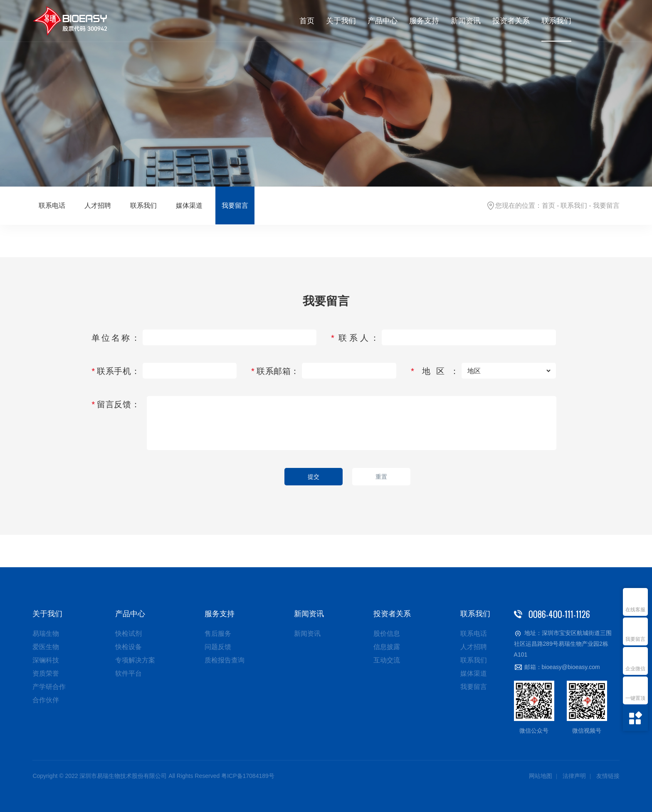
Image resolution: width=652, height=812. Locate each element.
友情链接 (608, 776)
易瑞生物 (46, 634)
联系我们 (556, 21)
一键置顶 (635, 698)
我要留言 (635, 639)
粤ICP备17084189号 (248, 776)
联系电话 (52, 205)
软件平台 (128, 673)
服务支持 (424, 21)
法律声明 (574, 776)
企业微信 (635, 669)
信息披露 (387, 647)
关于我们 (341, 21)
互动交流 (387, 660)
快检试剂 (128, 634)
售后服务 (218, 634)
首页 (307, 21)
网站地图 (541, 776)
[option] (326, 93)
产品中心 (383, 21)
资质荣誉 (46, 673)
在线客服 (635, 610)
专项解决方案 (135, 660)
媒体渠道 (189, 205)
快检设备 (128, 647)
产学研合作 (49, 687)
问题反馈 (218, 647)
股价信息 (387, 634)
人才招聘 (98, 205)
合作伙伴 (46, 700)
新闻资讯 (466, 21)
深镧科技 (46, 660)
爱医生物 (46, 647)
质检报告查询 (225, 660)
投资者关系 (511, 21)
